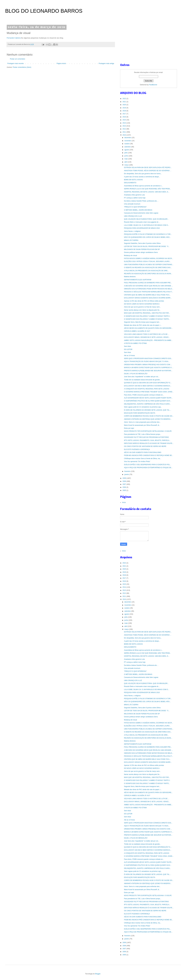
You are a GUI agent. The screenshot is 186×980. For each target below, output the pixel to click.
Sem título (127, 346)
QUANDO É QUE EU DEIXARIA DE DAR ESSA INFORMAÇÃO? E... (148, 383)
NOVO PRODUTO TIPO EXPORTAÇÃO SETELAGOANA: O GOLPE (148, 431)
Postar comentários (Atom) (22, 67)
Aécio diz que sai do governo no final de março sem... (142, 307)
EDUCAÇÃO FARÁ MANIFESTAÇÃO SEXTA (140, 413)
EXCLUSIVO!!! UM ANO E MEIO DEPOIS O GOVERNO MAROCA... (148, 386)
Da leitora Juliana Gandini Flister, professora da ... (141, 201)
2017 (125, 114)
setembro (128, 147)
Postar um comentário (18, 59)
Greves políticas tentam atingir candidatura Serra (141, 252)
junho (127, 156)
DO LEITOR (128, 349)
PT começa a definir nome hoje (135, 198)
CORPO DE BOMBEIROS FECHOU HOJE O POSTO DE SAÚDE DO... (149, 416)
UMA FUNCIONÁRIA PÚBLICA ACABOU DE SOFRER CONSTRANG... (149, 265)
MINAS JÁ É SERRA (131, 240)
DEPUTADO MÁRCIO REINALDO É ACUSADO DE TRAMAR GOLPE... (149, 443)
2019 (125, 108)
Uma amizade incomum (132, 204)
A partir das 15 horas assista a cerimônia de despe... (142, 177)
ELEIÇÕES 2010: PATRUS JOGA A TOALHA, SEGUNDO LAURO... (147, 261)
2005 (125, 490)
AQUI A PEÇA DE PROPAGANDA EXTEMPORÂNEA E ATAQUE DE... (148, 468)
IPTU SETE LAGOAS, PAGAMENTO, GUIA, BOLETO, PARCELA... (147, 440)
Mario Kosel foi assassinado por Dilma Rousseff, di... (142, 425)
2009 (125, 478)
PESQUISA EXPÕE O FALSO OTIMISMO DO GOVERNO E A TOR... (148, 234)
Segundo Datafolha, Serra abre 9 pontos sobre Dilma (142, 243)
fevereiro (128, 471)
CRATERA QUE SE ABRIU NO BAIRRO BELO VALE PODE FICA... (147, 295)
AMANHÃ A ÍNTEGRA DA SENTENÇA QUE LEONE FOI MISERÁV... (148, 419)
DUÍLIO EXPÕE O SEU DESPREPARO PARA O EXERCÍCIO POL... (148, 465)
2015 (125, 120)
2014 (125, 123)
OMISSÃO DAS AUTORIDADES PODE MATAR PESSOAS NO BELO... (149, 289)
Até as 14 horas (129, 356)
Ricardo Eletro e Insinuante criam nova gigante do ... (142, 222)
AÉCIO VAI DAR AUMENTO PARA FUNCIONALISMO (143, 452)
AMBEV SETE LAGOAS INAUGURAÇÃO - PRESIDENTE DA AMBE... (148, 340)
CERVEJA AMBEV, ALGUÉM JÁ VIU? (137, 331)
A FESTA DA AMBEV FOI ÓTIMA (135, 343)
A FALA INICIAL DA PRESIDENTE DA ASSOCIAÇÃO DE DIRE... (146, 271)
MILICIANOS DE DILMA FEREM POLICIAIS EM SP (142, 249)
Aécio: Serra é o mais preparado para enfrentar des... (142, 422)
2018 (125, 111)
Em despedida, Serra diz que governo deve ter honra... (143, 174)
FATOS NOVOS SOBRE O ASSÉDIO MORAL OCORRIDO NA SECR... (149, 258)
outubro (127, 144)
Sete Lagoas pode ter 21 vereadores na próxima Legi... (143, 407)
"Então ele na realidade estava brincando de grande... (142, 380)
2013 (125, 126)
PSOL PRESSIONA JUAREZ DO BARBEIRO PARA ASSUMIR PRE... (148, 283)
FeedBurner (153, 85)
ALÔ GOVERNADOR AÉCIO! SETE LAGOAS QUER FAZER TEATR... (148, 398)
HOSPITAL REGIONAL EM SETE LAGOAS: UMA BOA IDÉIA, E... (147, 192)
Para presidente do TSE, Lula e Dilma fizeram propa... (143, 434)
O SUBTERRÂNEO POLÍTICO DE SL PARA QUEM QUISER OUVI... (148, 401)
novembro (128, 141)
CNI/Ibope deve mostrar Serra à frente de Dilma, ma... (143, 459)
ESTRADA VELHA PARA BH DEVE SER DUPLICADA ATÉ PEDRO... (148, 168)
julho (126, 153)
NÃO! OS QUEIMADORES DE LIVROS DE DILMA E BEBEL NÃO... (147, 237)
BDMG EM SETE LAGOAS (133, 180)
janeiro (127, 474)
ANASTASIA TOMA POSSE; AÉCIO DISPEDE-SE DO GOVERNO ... (148, 171)
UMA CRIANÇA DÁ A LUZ (133, 216)
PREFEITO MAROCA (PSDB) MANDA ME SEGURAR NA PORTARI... (148, 371)
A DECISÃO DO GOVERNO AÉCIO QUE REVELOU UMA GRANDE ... (148, 286)
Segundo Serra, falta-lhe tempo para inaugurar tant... (142, 322)
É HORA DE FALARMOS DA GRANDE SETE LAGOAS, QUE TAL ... (148, 410)
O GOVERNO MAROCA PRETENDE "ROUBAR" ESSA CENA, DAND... (149, 392)
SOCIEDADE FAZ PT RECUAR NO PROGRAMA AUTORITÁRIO (146, 437)
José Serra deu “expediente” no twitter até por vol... (142, 377)
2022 (125, 99)
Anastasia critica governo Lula (134, 195)
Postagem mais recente (16, 63)
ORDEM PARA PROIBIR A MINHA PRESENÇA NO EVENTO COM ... (148, 365)
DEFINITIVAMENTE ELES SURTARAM (138, 280)
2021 (125, 102)
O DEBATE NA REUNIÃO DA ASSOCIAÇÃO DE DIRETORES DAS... (148, 268)
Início (124, 502)
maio (126, 159)
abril (126, 162)
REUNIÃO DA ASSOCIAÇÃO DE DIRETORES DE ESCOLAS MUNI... (148, 274)
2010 (125, 135)
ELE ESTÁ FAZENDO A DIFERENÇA (137, 449)
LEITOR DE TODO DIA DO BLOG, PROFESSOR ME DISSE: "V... (147, 246)
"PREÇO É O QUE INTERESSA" (135, 207)
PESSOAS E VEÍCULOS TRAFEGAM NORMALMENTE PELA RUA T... (149, 292)
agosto (127, 150)
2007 (125, 484)
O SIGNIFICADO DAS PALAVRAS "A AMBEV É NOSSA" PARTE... (147, 319)
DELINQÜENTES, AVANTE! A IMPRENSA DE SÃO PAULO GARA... (147, 404)
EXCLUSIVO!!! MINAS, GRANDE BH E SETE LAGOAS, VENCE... (147, 337)
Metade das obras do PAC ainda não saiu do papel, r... (143, 325)
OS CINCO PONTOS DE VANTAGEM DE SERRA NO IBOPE (145, 446)
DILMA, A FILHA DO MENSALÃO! (136, 374)
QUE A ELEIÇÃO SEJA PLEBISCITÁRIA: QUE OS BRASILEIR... (146, 219)
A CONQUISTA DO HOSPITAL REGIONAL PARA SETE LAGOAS (147, 389)
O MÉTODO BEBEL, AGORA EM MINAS (138, 210)
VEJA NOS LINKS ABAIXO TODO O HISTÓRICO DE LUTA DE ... (147, 334)
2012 (125, 129)
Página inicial (61, 63)
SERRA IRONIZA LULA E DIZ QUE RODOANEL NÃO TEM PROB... (147, 189)
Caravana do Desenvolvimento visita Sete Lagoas (141, 213)
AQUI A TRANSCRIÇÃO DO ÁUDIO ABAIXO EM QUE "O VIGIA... (147, 361)
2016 (125, 117)
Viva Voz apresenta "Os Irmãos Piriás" (137, 461)
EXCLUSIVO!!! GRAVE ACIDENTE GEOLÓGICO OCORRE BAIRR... (148, 298)
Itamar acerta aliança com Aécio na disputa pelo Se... (142, 310)
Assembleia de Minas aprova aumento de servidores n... (143, 186)
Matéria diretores (130, 277)
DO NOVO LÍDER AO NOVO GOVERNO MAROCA (142, 304)
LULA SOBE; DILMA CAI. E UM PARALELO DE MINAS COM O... (147, 225)
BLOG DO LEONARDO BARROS (44, 11)
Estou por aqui (129, 428)
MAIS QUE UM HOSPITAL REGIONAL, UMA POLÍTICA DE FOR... (147, 313)
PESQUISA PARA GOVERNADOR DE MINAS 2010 (142, 228)
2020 (125, 105)
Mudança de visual (130, 255)
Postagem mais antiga (106, 63)
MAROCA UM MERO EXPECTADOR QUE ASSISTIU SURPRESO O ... (149, 368)
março (127, 165)
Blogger (98, 974)
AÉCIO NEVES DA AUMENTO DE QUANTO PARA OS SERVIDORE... (148, 328)
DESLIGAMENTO (130, 183)
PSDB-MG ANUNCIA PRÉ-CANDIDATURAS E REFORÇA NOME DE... (149, 455)
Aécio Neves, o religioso (132, 231)
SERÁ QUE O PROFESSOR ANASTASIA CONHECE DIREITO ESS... (148, 358)
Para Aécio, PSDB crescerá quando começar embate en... (144, 395)
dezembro (128, 138)
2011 (125, 132)
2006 (125, 487)
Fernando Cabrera (14, 38)
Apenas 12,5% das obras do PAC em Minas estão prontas (144, 301)
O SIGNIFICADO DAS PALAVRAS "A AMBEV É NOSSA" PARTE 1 (147, 316)
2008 (125, 481)
